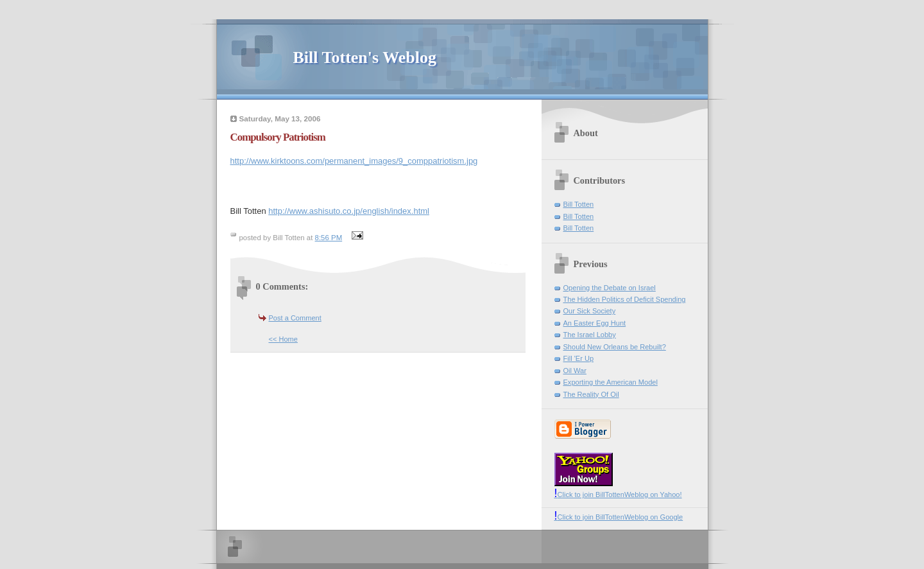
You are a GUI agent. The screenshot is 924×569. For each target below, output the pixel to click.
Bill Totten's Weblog (365, 57)
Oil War (575, 371)
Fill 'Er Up (579, 358)
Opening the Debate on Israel (610, 288)
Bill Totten (579, 204)
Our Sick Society (590, 311)
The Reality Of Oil (591, 394)
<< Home (283, 339)
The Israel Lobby (590, 335)
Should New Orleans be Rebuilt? (615, 347)
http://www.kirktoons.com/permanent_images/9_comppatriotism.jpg (354, 161)
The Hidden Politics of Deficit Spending (625, 299)
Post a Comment (295, 318)
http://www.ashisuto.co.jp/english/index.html (349, 211)
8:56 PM (329, 238)
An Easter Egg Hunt (595, 323)
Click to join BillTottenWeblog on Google (619, 517)
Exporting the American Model (611, 382)
